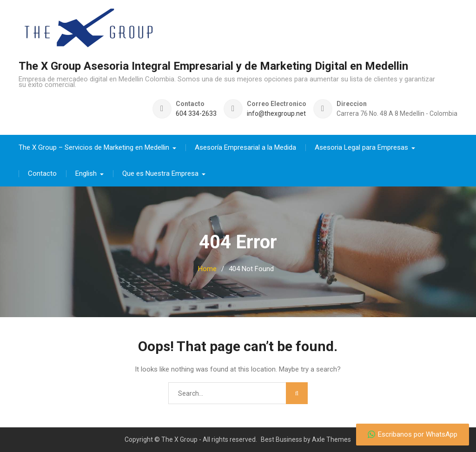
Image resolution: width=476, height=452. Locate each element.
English (86, 173)
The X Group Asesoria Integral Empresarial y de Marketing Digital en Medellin (213, 66)
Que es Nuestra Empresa (160, 173)
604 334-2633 (196, 113)
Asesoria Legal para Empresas (361, 147)
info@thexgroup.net (276, 113)
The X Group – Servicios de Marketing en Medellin (94, 147)
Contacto (42, 173)
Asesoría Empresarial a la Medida (245, 147)
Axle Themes (331, 439)
